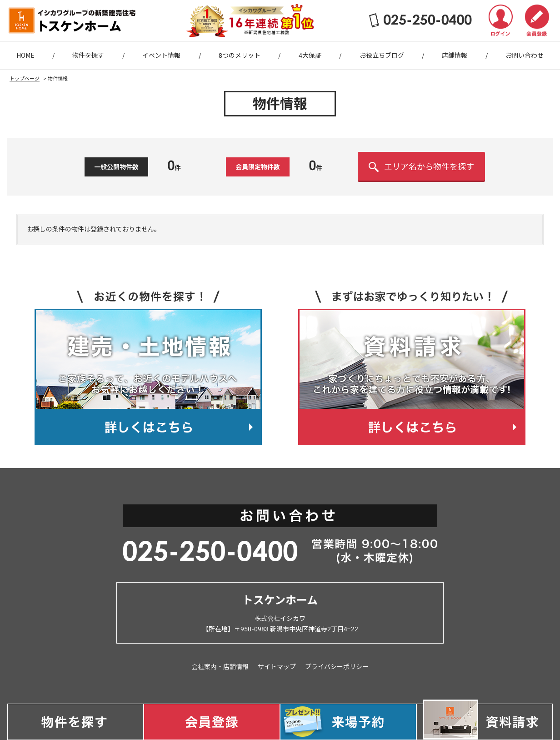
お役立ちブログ (382, 55)
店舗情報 (455, 55)
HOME (25, 55)
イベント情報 (161, 55)
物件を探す (88, 55)
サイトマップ (277, 667)
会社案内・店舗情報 (220, 667)
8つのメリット (240, 55)
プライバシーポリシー (337, 667)
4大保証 (310, 55)
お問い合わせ (525, 55)
